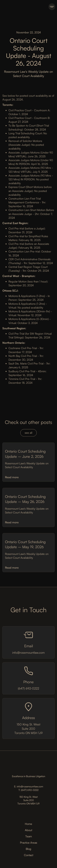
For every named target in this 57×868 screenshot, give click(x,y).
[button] (52, 7)
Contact (29, 855)
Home (29, 824)
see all (29, 433)
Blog (29, 849)
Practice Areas (29, 843)
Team (29, 836)
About (29, 830)
